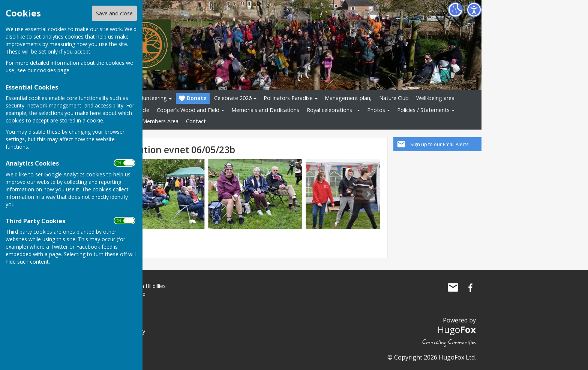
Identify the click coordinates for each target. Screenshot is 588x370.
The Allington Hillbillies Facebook (470, 288)
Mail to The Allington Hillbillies (453, 288)
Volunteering (151, 98)
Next (368, 194)
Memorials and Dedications (265, 110)
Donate (193, 98)
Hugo (457, 329)
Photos (376, 110)
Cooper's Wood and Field (188, 110)
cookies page (53, 70)
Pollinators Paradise (288, 98)
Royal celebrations (329, 110)
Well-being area (435, 98)
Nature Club (394, 98)
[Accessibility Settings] (474, 10)
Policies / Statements (423, 110)
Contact (196, 121)
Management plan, (348, 98)
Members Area (160, 121)
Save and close (114, 13)
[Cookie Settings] (455, 10)
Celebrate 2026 (233, 98)
